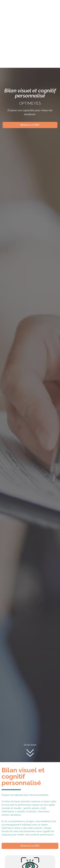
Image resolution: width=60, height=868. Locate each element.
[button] (33, 48)
